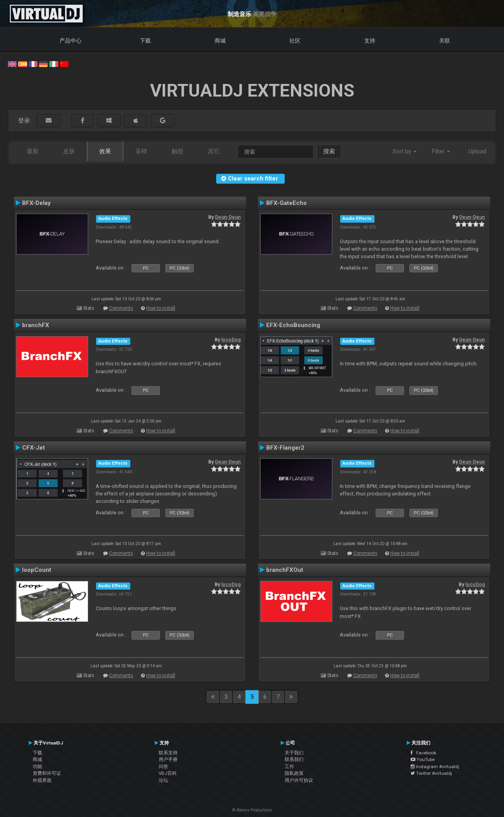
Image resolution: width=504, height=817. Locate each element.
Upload (477, 151)
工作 (289, 767)
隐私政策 (294, 773)
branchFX (36, 325)
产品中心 (70, 41)
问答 (163, 767)
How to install (161, 308)
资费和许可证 (47, 773)
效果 (105, 151)
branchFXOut (285, 570)
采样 (141, 151)
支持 (370, 41)
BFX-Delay (36, 203)
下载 (145, 41)
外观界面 (42, 780)
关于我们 (294, 753)
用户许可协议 (299, 780)
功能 (37, 767)
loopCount (37, 570)
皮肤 (69, 151)
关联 (445, 41)
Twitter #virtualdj (431, 773)
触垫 (178, 151)
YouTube (423, 759)
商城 (220, 41)
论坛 (163, 780)
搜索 (329, 151)
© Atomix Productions (252, 810)
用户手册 (168, 759)
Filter (441, 151)
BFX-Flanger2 (285, 448)
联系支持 (168, 753)
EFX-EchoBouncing (293, 325)
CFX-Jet (33, 448)
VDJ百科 (168, 773)
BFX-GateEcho (286, 203)
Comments (121, 308)
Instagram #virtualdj (435, 767)
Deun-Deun (228, 217)
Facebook (423, 753)
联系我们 (294, 759)
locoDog (231, 340)
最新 (33, 151)
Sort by (405, 151)
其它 (214, 151)
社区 (295, 41)
